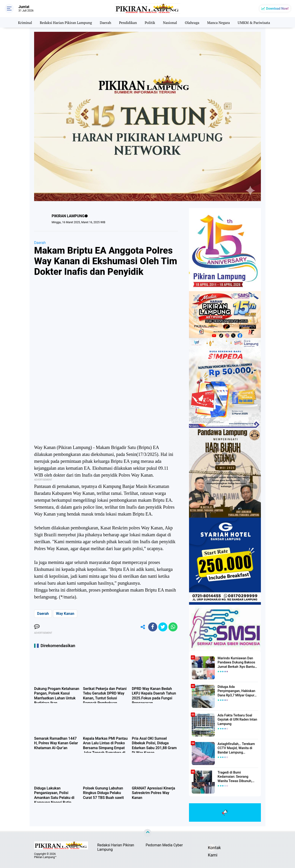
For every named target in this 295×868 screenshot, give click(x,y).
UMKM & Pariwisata (256, 22)
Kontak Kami (212, 848)
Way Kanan (65, 614)
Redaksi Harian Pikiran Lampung (64, 22)
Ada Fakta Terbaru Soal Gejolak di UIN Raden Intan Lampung (237, 720)
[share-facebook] (152, 627)
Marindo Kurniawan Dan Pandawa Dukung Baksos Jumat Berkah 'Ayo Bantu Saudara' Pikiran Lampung (236, 663)
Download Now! (277, 9)
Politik (150, 22)
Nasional (170, 22)
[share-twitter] (162, 627)
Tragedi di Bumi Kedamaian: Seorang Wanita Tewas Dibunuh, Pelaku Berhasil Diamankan (238, 777)
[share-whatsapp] (173, 627)
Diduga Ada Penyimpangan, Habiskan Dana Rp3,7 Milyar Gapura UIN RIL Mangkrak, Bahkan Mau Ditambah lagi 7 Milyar (238, 691)
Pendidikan (128, 22)
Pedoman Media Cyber (164, 845)
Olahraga (193, 22)
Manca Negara (220, 22)
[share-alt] (142, 627)
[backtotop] (147, 833)
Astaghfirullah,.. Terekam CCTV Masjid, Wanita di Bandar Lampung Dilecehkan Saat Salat (236, 748)
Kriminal (22, 22)
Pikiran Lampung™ (45, 857)
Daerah (105, 22)
